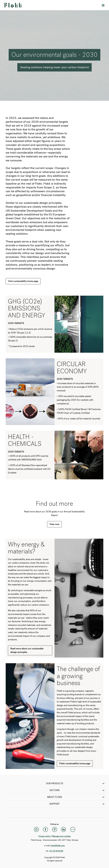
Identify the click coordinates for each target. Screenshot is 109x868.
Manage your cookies (61, 836)
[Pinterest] (54, 830)
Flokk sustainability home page (75, 763)
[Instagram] (36, 830)
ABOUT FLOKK (76, 797)
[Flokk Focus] (73, 830)
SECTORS (77, 790)
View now (54, 524)
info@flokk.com (58, 846)
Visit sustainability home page (23, 281)
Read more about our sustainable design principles (27, 650)
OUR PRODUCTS (76, 784)
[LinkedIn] (64, 830)
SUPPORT (77, 804)
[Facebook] (45, 830)
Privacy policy (45, 836)
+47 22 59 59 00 (56, 851)
